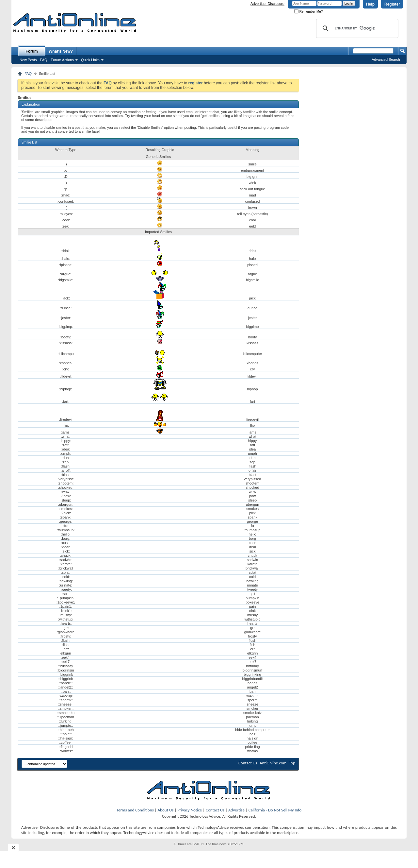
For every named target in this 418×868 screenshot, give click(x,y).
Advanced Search (386, 60)
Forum (32, 51)
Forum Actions (62, 60)
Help (370, 4)
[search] (356, 28)
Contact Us (248, 763)
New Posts (28, 60)
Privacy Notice (190, 810)
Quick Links (90, 60)
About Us (166, 810)
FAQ (44, 60)
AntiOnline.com (273, 763)
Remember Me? (308, 12)
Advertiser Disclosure (267, 4)
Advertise (236, 810)
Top (292, 763)
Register (392, 4)
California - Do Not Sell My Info (275, 810)
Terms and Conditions (135, 810)
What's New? (61, 51)
